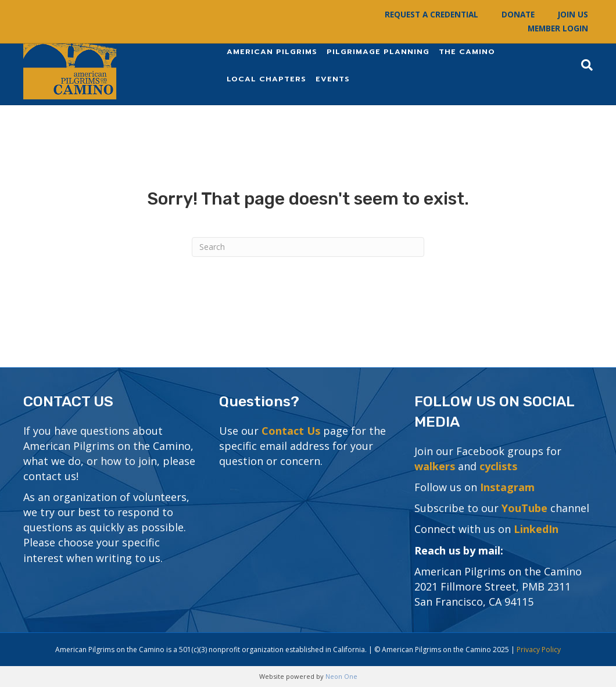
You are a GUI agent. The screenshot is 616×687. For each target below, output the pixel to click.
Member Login (558, 28)
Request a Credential (431, 15)
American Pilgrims (272, 51)
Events (333, 79)
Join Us (573, 15)
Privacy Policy (539, 650)
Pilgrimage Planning (378, 51)
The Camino (467, 51)
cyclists (498, 466)
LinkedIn (536, 529)
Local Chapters (266, 79)
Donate (518, 15)
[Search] (585, 65)
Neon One (341, 676)
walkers (435, 466)
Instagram (507, 487)
